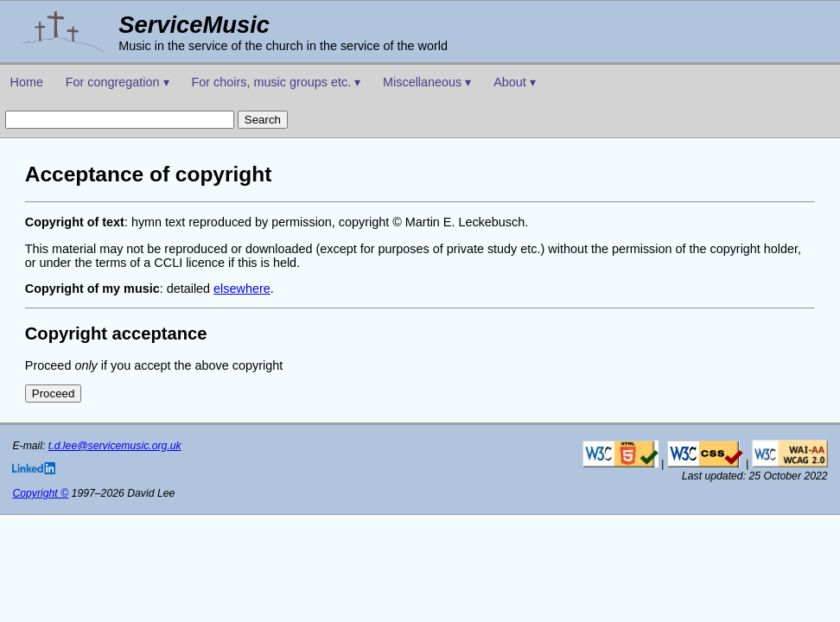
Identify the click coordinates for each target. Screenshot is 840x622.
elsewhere (242, 289)
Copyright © (40, 493)
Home (27, 82)
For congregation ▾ (118, 82)
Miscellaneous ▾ (427, 82)
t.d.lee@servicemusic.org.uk (115, 446)
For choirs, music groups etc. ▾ (276, 82)
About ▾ (515, 82)
